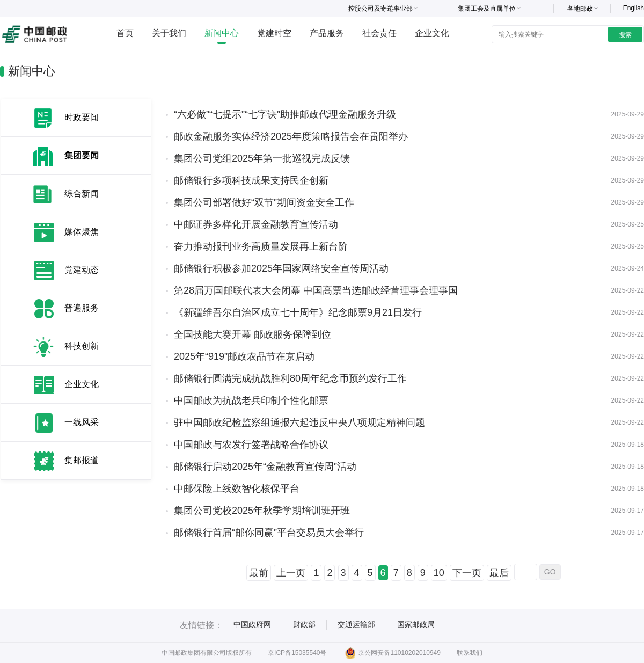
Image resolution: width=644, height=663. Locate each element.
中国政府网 (252, 624)
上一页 (291, 573)
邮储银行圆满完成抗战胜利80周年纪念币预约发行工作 (290, 378)
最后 (499, 573)
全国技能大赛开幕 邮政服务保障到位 (253, 334)
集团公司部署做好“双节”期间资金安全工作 (264, 202)
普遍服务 (82, 308)
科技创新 (82, 346)
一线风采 (82, 422)
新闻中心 (222, 33)
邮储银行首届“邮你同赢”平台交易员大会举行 (269, 533)
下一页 (467, 573)
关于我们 (169, 33)
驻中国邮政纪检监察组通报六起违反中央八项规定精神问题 (299, 422)
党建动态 (82, 270)
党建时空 (274, 33)
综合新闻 (82, 194)
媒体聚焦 (82, 232)
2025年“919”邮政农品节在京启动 (244, 356)
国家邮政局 (416, 624)
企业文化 (432, 33)
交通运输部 (356, 624)
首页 (125, 33)
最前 (259, 573)
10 (439, 573)
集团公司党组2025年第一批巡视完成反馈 (262, 158)
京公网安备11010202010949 (393, 653)
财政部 (304, 624)
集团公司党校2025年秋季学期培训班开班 (262, 511)
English (634, 8)
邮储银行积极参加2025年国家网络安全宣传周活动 (281, 268)
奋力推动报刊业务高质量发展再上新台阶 (261, 246)
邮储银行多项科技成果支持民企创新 (251, 180)
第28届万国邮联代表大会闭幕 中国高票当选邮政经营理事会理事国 (316, 290)
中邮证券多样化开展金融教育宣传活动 (256, 224)
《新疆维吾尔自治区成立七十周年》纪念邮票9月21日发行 (298, 312)
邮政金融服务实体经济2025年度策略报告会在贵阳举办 (291, 136)
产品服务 (327, 33)
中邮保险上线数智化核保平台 (237, 489)
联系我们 (470, 653)
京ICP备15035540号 (297, 653)
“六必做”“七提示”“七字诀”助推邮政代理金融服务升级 (285, 114)
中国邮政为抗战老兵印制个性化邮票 (251, 400)
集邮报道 (82, 460)
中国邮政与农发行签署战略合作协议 (251, 445)
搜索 (625, 35)
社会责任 (379, 33)
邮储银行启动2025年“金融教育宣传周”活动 (265, 467)
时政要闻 (82, 117)
